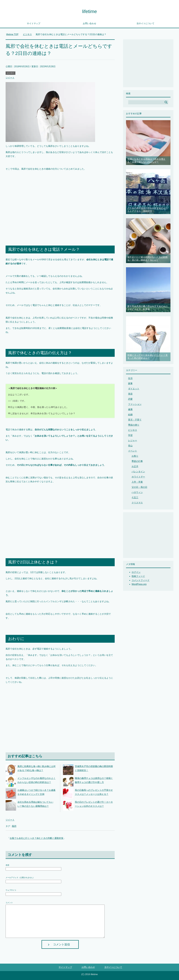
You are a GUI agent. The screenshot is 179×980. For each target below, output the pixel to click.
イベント (133, 451)
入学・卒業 (137, 482)
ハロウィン (137, 492)
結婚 (130, 415)
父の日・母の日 (139, 487)
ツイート (10, 78)
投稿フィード (138, 576)
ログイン (136, 572)
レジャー (133, 440)
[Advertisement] (60, 207)
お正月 (135, 466)
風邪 (14, 826)
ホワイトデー (138, 477)
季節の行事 (137, 461)
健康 (130, 409)
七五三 (135, 497)
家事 (130, 383)
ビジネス (10, 73)
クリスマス (137, 503)
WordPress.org (139, 584)
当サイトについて (145, 23)
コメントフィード (141, 580)
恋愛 (130, 399)
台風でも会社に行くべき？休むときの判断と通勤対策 (36, 838)
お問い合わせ (89, 23)
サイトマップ (34, 23)
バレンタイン (138, 472)
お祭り (135, 456)
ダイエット (134, 389)
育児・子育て (135, 420)
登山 (130, 446)
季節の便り (134, 425)
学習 (130, 435)
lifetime (89, 11)
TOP (12, 34)
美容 (130, 394)
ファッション (135, 404)
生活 (130, 378)
